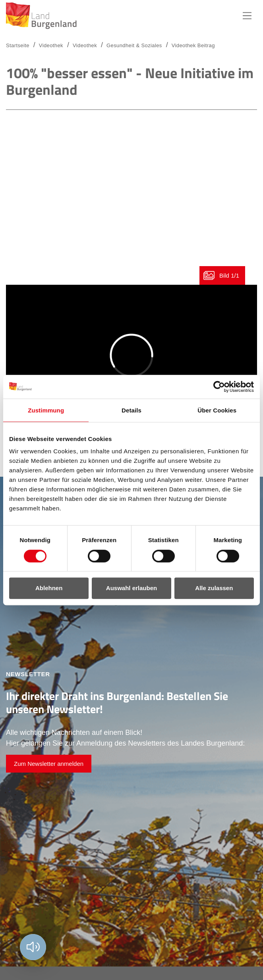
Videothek (85, 45)
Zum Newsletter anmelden (49, 764)
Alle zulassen (214, 588)
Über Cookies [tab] (217, 410)
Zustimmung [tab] (46, 410)
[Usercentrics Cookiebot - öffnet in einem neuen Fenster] (219, 387)
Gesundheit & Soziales (134, 45)
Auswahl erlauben (131, 588)
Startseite (18, 45)
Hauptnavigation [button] (247, 16)
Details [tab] (131, 410)
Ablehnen (49, 588)
